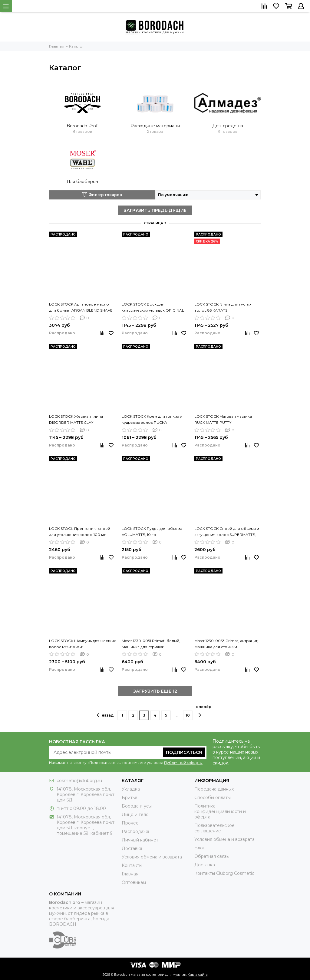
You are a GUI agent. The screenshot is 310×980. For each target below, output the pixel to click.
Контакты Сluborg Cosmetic (224, 873)
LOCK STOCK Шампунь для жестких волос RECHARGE (82, 644)
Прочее (130, 823)
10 (188, 715)
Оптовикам (134, 882)
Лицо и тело (135, 814)
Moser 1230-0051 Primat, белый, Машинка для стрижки (151, 644)
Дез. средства (228, 126)
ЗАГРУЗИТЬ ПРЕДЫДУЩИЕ (155, 210)
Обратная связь (211, 856)
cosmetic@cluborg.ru (79, 781)
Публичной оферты (183, 763)
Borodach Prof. (82, 126)
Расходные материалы (155, 126)
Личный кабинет (140, 840)
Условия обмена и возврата (152, 857)
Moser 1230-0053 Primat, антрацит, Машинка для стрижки (226, 644)
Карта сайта (198, 975)
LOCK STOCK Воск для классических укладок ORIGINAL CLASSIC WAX (153, 308)
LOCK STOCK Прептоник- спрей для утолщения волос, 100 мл (80, 532)
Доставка (132, 848)
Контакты (132, 865)
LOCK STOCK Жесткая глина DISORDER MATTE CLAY (76, 419)
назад (105, 715)
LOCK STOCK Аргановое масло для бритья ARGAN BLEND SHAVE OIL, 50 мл (81, 308)
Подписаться (184, 752)
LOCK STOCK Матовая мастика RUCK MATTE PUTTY (223, 419)
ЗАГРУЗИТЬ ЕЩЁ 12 (155, 691)
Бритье (130, 798)
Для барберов (82, 182)
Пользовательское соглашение (214, 828)
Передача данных (214, 789)
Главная (130, 874)
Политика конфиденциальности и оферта (220, 811)
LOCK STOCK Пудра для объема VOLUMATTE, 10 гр (152, 532)
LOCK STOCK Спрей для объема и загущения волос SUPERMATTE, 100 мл (227, 532)
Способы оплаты (213, 798)
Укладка (131, 789)
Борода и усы (137, 806)
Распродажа (135, 831)
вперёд (204, 711)
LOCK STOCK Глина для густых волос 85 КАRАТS (223, 307)
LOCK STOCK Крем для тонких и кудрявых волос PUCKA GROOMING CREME (152, 420)
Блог (200, 848)
